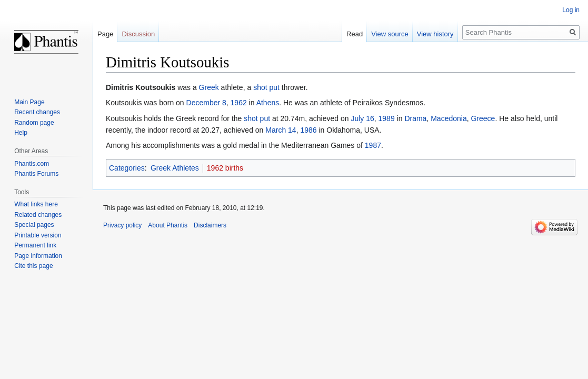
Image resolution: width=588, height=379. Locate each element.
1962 (239, 103)
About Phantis (168, 225)
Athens (268, 103)
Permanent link (35, 245)
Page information (38, 256)
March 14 (281, 130)
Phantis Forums (36, 174)
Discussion (138, 34)
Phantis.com (32, 164)
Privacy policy (122, 225)
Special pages (34, 225)
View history (435, 34)
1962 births (225, 168)
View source (390, 34)
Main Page (29, 102)
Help (21, 133)
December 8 (206, 103)
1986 (308, 130)
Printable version (38, 235)
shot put (266, 87)
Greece (483, 118)
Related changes (38, 215)
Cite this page (33, 266)
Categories (127, 168)
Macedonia (449, 118)
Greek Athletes (175, 168)
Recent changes (37, 112)
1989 (387, 118)
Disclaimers (210, 225)
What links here (36, 204)
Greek (209, 87)
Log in (571, 10)
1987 (373, 145)
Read (355, 34)
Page (105, 34)
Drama (415, 118)
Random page (34, 123)
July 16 (362, 118)
